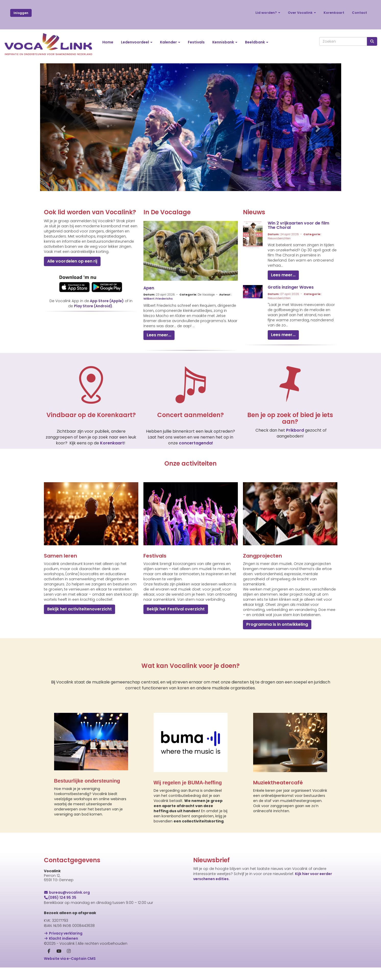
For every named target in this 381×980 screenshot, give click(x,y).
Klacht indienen (61, 938)
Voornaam (203, 920)
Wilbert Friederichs (158, 299)
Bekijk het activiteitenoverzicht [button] (79, 609)
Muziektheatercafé (278, 783)
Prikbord (296, 430)
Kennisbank (225, 42)
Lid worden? (268, 13)
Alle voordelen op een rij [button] (72, 261)
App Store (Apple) (107, 301)
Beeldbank (257, 42)
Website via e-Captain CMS (70, 959)
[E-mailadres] (253, 912)
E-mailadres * (206, 904)
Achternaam (205, 937)
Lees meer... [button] (159, 335)
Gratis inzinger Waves (291, 287)
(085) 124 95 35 (60, 898)
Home (108, 42)
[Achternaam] (253, 944)
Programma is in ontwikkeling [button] (277, 624)
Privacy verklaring (63, 933)
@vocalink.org (67, 892)
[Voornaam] (253, 928)
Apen (149, 288)
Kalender (170, 42)
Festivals (196, 42)
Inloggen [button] (21, 13)
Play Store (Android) (93, 306)
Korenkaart (334, 13)
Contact (359, 13)
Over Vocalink (302, 13)
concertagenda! (196, 443)
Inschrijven (253, 958)
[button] (63, 127)
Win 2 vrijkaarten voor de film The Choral (298, 225)
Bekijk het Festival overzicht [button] (176, 609)
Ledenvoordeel (137, 42)
